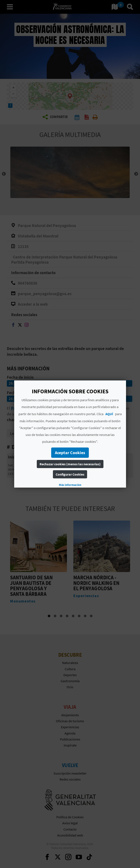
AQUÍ (109, 414)
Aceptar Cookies (70, 453)
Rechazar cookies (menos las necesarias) (70, 464)
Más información (70, 485)
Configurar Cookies (70, 474)
